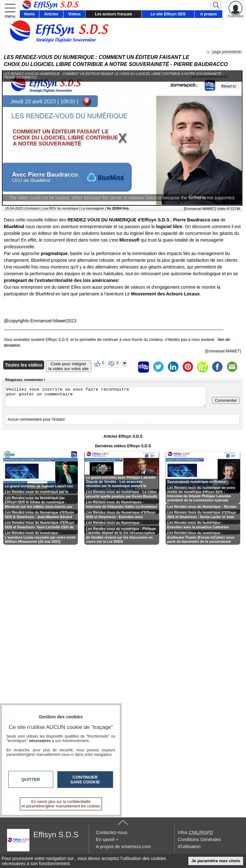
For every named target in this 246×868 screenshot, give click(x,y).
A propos (209, 14)
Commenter (226, 400)
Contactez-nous (112, 832)
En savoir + (107, 839)
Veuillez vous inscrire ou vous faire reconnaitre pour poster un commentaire (106, 397)
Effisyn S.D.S (56, 835)
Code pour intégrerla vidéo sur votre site (69, 366)
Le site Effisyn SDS (168, 14)
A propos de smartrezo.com (123, 847)
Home (29, 14)
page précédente (227, 52)
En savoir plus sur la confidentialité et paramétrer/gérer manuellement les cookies (61, 804)
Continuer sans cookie (85, 780)
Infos (195, 832)
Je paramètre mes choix (216, 861)
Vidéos (74, 14)
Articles (51, 14)
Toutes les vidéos (24, 365)
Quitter (31, 779)
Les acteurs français (113, 14)
